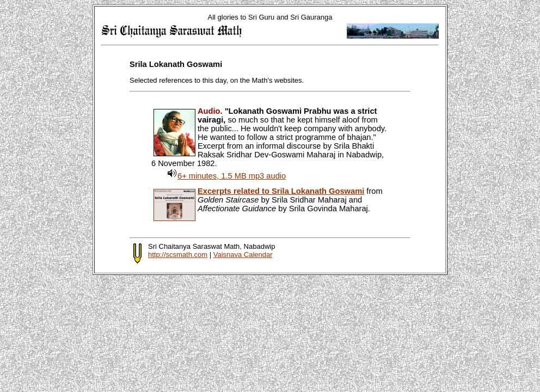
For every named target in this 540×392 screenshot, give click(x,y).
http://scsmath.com (178, 255)
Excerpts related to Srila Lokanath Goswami (281, 191)
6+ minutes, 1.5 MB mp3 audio (232, 176)
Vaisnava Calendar (243, 255)
